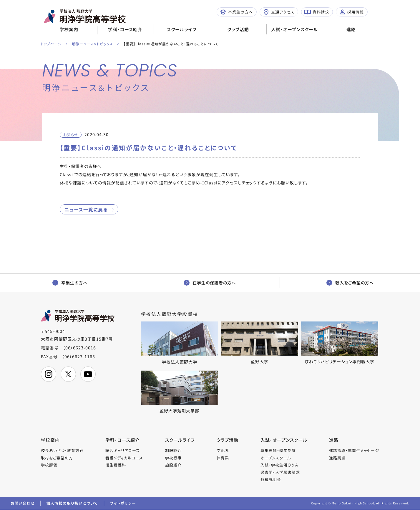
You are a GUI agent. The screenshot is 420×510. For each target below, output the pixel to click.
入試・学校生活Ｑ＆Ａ (279, 465)
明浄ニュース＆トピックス (93, 44)
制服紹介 (173, 451)
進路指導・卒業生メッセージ (354, 451)
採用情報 (351, 12)
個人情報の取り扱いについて (72, 504)
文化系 (223, 451)
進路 (351, 29)
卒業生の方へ (236, 12)
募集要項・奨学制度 (278, 451)
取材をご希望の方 (57, 458)
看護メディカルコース (124, 458)
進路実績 (337, 458)
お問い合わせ (23, 504)
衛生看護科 (116, 465)
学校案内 (69, 29)
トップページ (51, 44)
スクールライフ (182, 29)
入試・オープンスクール (294, 29)
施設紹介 (173, 465)
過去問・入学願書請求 (280, 472)
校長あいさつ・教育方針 (62, 451)
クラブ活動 (238, 29)
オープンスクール (276, 458)
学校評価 (49, 465)
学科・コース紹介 (125, 29)
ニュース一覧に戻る (86, 209)
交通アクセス (279, 12)
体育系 (223, 458)
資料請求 (317, 12)
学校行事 (173, 458)
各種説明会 (271, 480)
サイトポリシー (123, 504)
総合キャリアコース (123, 451)
